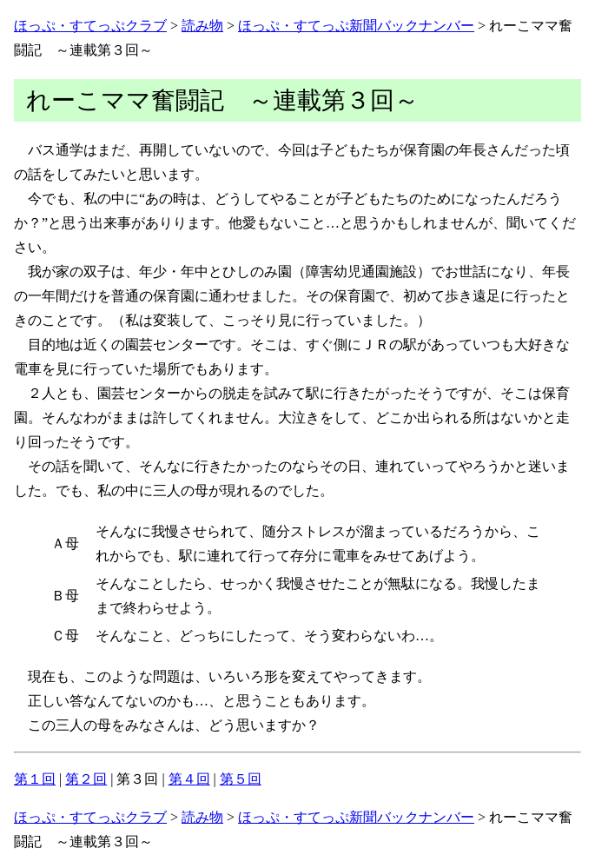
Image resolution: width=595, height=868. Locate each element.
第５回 (241, 779)
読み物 (202, 26)
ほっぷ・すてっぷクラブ (90, 26)
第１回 (35, 779)
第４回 (189, 779)
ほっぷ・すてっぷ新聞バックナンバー (356, 26)
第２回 (86, 779)
